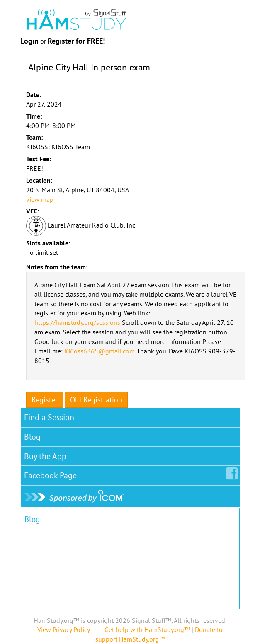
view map (40, 199)
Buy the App (45, 456)
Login (30, 41)
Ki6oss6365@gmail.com (100, 351)
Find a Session (49, 417)
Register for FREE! (76, 41)
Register (45, 400)
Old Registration (96, 400)
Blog (32, 437)
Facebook (52, 474)
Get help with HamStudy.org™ (147, 629)
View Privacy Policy (63, 629)
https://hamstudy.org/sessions (77, 322)
